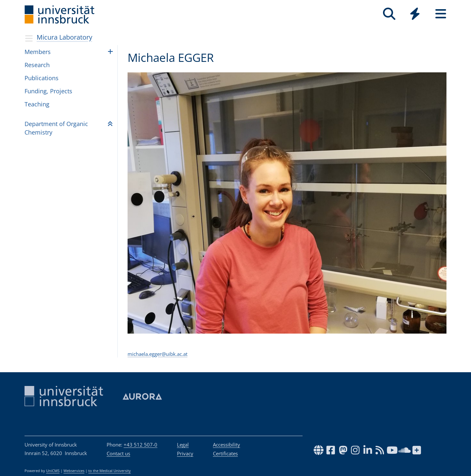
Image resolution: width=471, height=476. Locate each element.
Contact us (118, 453)
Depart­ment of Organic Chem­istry (56, 128)
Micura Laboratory (64, 37)
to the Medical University (110, 471)
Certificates (225, 453)
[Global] (415, 15)
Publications (42, 78)
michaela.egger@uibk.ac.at (157, 354)
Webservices (74, 471)
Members (38, 52)
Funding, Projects (48, 91)
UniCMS (53, 471)
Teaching (37, 104)
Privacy (185, 453)
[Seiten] (441, 14)
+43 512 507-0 (140, 445)
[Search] (389, 14)
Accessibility (227, 445)
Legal (183, 445)
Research (37, 65)
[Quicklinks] (415, 14)
